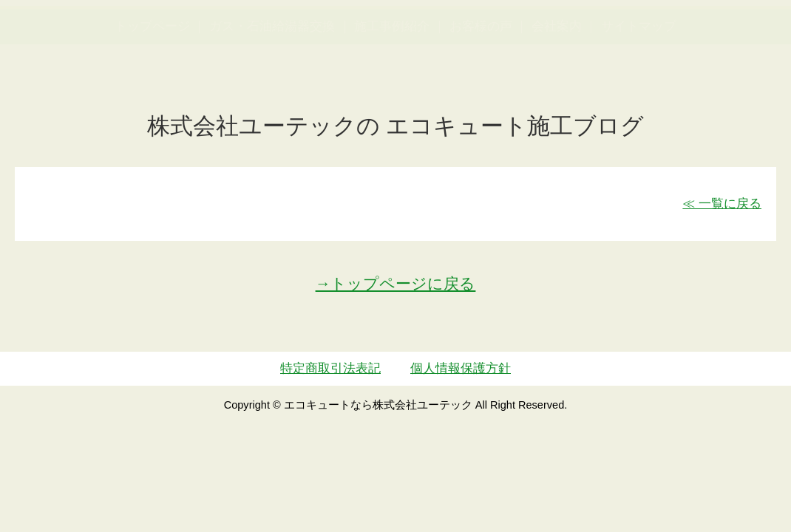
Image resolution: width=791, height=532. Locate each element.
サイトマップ (639, 99)
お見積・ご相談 (730, 41)
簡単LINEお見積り (631, 41)
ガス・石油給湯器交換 (272, 99)
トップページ (152, 99)
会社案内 (557, 99)
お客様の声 (481, 99)
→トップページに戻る (396, 283)
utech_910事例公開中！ (284, 51)
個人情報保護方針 (461, 368)
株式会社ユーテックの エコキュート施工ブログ (396, 126)
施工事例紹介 (392, 99)
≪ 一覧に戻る (722, 204)
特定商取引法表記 (330, 368)
